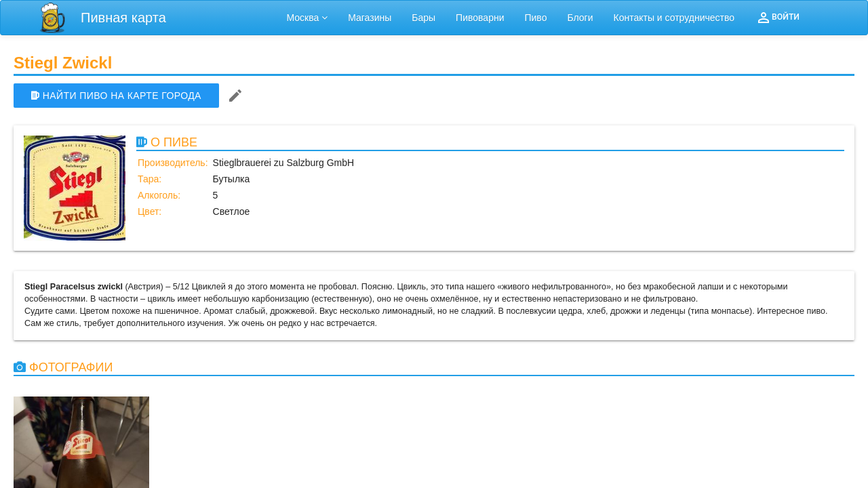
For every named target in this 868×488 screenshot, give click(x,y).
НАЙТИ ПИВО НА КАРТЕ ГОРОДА (116, 96)
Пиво (535, 18)
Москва (308, 18)
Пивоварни (480, 18)
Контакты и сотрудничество (674, 18)
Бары (423, 18)
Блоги (580, 18)
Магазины (370, 18)
